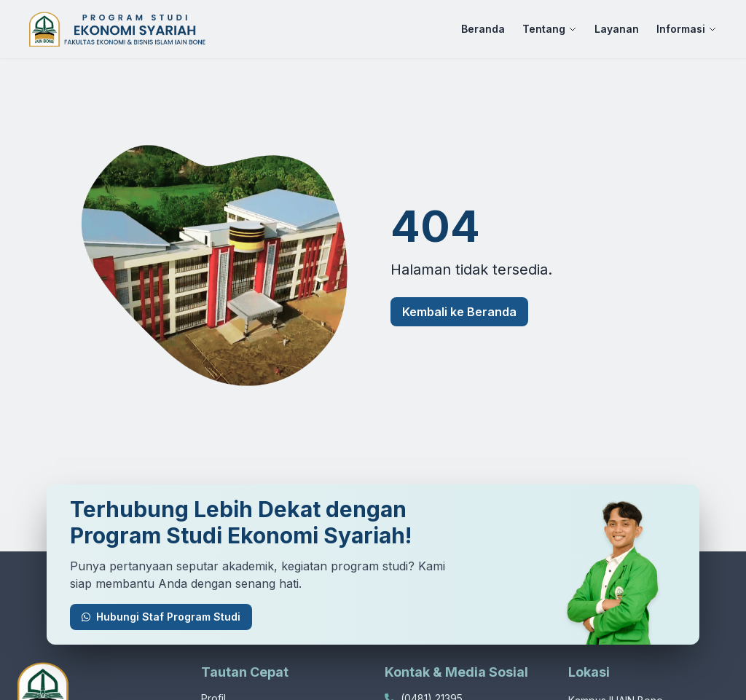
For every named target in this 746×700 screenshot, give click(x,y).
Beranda (483, 29)
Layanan (617, 29)
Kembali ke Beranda (459, 312)
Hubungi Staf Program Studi (161, 617)
